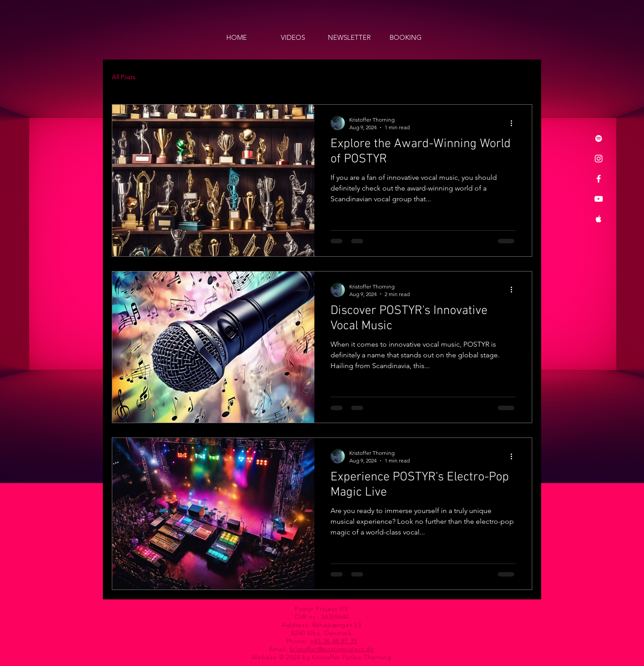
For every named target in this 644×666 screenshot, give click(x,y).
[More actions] (514, 123)
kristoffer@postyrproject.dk (332, 649)
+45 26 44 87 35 (334, 641)
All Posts (124, 77)
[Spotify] (599, 138)
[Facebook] (599, 179)
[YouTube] (599, 199)
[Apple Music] (599, 219)
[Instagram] (599, 159)
